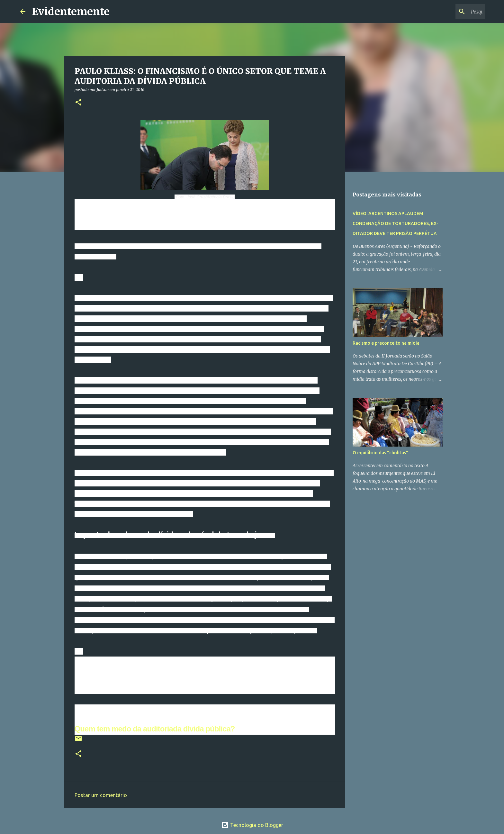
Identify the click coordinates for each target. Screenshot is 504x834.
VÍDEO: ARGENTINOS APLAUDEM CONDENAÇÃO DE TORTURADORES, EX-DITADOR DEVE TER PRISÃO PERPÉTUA (396, 223)
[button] (78, 103)
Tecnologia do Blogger (252, 825)
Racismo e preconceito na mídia (386, 343)
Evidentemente (71, 12)
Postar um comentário (101, 795)
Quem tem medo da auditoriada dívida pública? (155, 729)
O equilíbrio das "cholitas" (380, 453)
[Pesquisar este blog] (451, 12)
